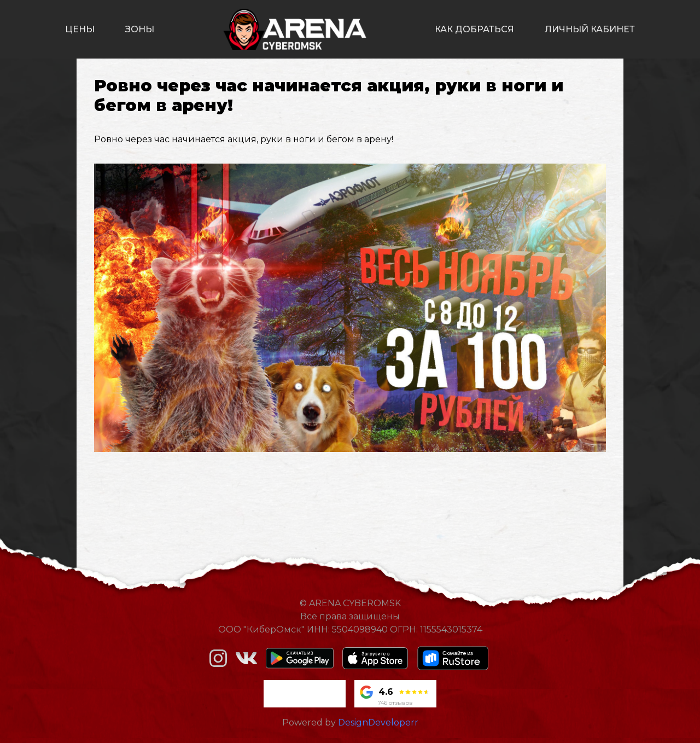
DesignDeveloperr (378, 722)
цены (80, 29)
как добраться (474, 29)
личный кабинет (590, 29)
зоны (140, 29)
